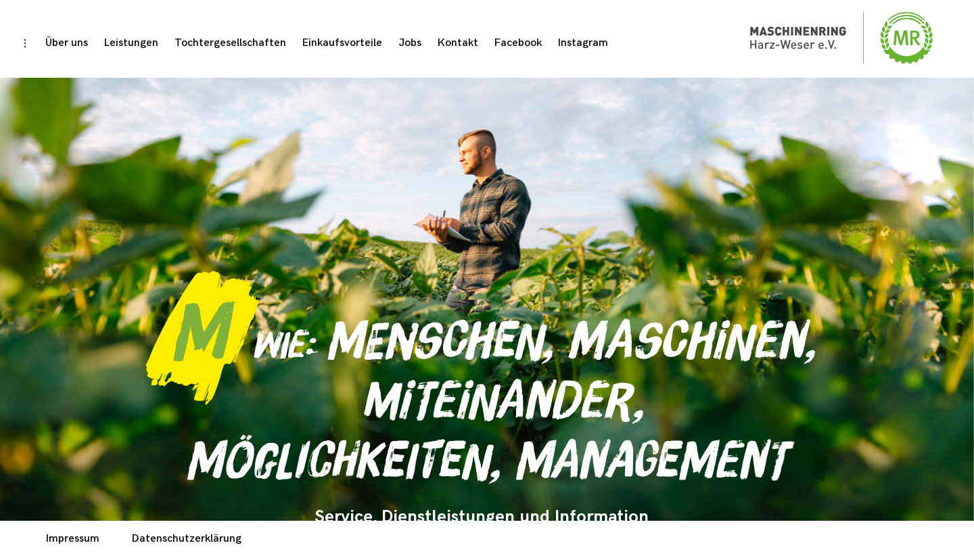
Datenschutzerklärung (187, 539)
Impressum (73, 539)
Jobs (410, 43)
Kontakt (458, 43)
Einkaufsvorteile (342, 43)
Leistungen (131, 43)
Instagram (583, 43)
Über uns (67, 43)
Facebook (518, 43)
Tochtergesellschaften (230, 43)
